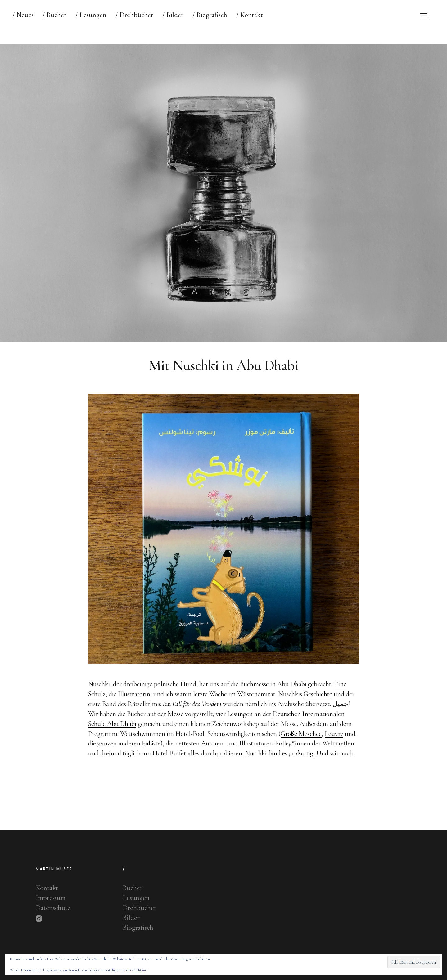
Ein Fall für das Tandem (192, 713)
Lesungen (136, 898)
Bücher (133, 888)
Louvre (334, 743)
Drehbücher (140, 908)
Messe (176, 723)
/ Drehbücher (134, 15)
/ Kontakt (250, 15)
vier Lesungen (234, 723)
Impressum (51, 898)
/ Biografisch (210, 15)
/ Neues (23, 15)
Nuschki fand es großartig (279, 763)
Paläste (151, 753)
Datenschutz (53, 908)
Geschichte (318, 703)
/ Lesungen (91, 15)
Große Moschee (301, 743)
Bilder (131, 918)
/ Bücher (54, 15)
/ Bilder (173, 15)
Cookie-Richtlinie (135, 970)
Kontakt (47, 888)
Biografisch (138, 928)
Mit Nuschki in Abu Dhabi (223, 375)
